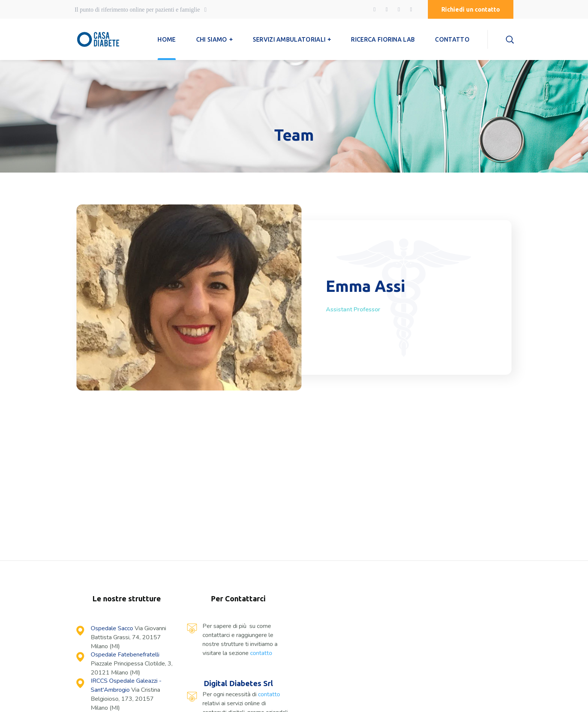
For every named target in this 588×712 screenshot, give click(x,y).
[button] (471, 9)
